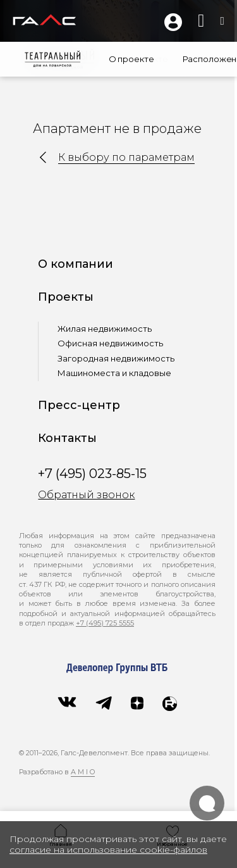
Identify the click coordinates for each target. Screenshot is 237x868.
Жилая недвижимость (106, 329)
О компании (77, 264)
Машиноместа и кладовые (116, 373)
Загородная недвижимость (118, 358)
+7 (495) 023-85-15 (94, 474)
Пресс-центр (81, 405)
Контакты (69, 438)
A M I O (83, 772)
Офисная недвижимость (112, 343)
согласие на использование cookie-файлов (108, 850)
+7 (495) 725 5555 (105, 623)
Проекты (68, 297)
